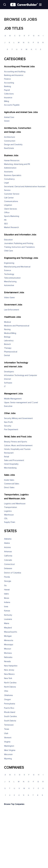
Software (8, 383)
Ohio (6, 691)
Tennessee (9, 725)
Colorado (8, 560)
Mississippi (9, 645)
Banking (7, 86)
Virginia (7, 742)
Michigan (8, 636)
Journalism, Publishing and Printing (19, 243)
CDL (6, 519)
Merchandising (10, 468)
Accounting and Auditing (15, 72)
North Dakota (10, 687)
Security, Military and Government (18, 418)
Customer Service (12, 194)
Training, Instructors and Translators (19, 247)
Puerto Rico (9, 708)
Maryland (8, 628)
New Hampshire (11, 666)
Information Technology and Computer (21, 375)
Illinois (7, 598)
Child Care (9, 251)
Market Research (11, 227)
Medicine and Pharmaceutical (17, 326)
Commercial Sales (12, 484)
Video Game (9, 298)
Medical (7, 322)
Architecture (10, 137)
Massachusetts (11, 632)
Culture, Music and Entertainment (18, 446)
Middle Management (13, 399)
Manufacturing (10, 282)
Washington (9, 746)
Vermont (8, 738)
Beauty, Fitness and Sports (16, 442)
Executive (8, 406)
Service (7, 190)
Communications (11, 201)
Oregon (7, 700)
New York (8, 678)
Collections (9, 94)
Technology (9, 274)
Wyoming (8, 759)
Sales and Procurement (14, 460)
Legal (6, 183)
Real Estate (9, 148)
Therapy (8, 348)
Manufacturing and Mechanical (17, 267)
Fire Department (11, 430)
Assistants (9, 172)
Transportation (10, 507)
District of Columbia (13, 573)
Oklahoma (8, 695)
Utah (6, 733)
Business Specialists (13, 175)
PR (5, 220)
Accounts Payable (12, 105)
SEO (6, 224)
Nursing (7, 329)
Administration (10, 168)
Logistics (8, 511)
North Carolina (10, 683)
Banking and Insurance (14, 75)
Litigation (8, 205)
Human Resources (12, 161)
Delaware (8, 568)
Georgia (8, 581)
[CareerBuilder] (24, 5)
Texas (7, 729)
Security (8, 426)
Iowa (6, 607)
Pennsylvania (10, 704)
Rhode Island (10, 712)
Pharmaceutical (11, 352)
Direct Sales (9, 488)
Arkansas (8, 552)
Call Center (9, 198)
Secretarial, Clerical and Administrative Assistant (25, 187)
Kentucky (8, 615)
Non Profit (8, 422)
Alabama (8, 539)
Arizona (7, 547)
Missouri (8, 649)
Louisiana (8, 619)
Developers (9, 372)
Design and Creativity (13, 145)
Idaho (6, 594)
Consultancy (9, 179)
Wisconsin (8, 755)
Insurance (8, 98)
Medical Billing (10, 333)
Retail (7, 457)
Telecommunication (12, 278)
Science (8, 270)
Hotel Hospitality (11, 464)
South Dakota (10, 721)
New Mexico (9, 674)
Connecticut (9, 564)
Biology (7, 337)
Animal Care (9, 117)
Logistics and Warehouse (15, 504)
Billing (7, 101)
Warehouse (9, 515)
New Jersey (9, 670)
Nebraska (8, 657)
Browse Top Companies (14, 804)
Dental (7, 355)
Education (8, 240)
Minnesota (9, 640)
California (8, 556)
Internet (8, 379)
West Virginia (10, 750)
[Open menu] (43, 4)
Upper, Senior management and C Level (21, 403)
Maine (7, 623)
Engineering (9, 263)
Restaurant (9, 453)
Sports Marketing (12, 216)
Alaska (7, 543)
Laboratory (9, 341)
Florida (7, 577)
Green (7, 121)
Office (7, 213)
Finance (7, 79)
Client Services (10, 209)
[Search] (5, 5)
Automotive (9, 285)
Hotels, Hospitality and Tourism (17, 449)
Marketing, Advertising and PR (17, 164)
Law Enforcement (12, 310)
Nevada (7, 661)
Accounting (9, 83)
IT (5, 387)
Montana (8, 653)
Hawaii (7, 590)
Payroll (7, 90)
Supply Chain (10, 522)
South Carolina (10, 716)
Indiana (7, 602)
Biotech (7, 344)
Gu (5, 585)
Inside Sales (9, 480)
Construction (10, 141)
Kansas (7, 611)
